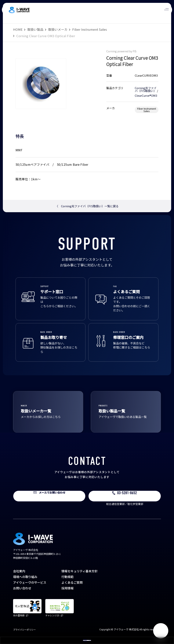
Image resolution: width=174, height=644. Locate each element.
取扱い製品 (35, 29)
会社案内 (19, 571)
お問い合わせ (22, 588)
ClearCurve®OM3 (146, 95)
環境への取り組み (25, 577)
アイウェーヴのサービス (30, 582)
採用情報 (67, 588)
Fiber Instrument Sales (90, 29)
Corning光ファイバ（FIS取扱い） (146, 89)
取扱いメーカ (58, 29)
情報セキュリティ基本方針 (80, 571)
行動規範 (67, 577)
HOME (18, 29)
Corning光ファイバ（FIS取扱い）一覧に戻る (87, 206)
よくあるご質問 (72, 582)
